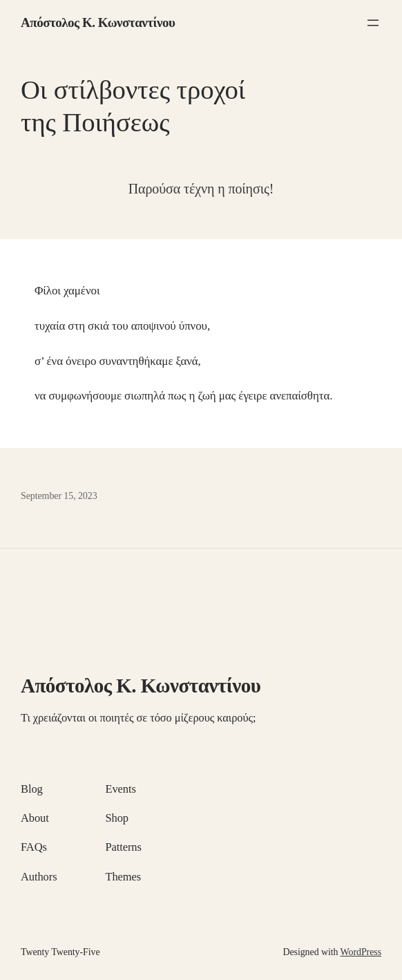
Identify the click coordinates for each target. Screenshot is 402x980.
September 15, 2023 (59, 496)
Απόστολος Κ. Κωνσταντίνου (98, 22)
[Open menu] (373, 23)
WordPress (361, 952)
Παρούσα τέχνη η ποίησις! (201, 189)
